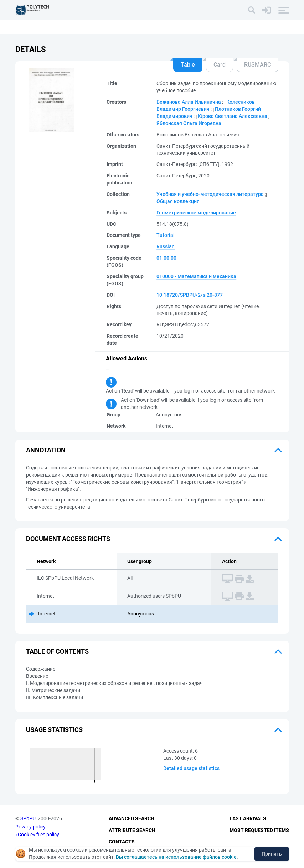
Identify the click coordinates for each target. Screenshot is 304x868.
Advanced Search (132, 818)
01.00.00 (166, 258)
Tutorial (166, 235)
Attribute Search (132, 830)
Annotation (46, 450)
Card (220, 65)
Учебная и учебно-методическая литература (210, 194)
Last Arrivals (248, 818)
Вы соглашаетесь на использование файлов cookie (176, 857)
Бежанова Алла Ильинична (189, 102)
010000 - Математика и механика (196, 276)
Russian (166, 246)
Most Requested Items (259, 830)
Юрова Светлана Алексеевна (233, 116)
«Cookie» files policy (37, 835)
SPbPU (28, 818)
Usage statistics (54, 730)
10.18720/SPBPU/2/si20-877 (190, 295)
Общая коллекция (178, 201)
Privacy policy (30, 827)
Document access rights (68, 539)
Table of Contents (57, 651)
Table (188, 65)
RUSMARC (257, 65)
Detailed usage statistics (191, 768)
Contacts (122, 842)
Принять (272, 854)
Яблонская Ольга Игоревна (189, 123)
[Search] (252, 10)
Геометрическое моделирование (196, 213)
